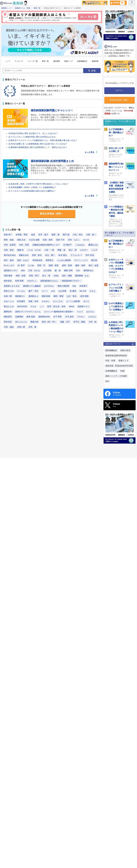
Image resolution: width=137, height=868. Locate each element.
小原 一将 (49, 250)
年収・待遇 (110, 361)
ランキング (19, 61)
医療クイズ (68, 61)
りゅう (80, 312)
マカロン (81, 317)
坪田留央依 (37, 260)
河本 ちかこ (74, 240)
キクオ (86, 240)
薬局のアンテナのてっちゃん (28, 312)
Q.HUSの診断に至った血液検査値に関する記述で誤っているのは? (38, 144)
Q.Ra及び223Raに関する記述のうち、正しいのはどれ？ (33, 133)
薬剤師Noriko (44, 317)
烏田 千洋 (60, 240)
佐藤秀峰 (19, 317)
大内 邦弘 (78, 235)
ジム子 (94, 250)
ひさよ (93, 291)
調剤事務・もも (82, 276)
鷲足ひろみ (9, 291)
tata (74, 286)
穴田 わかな (34, 270)
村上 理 (46, 276)
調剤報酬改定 (111, 350)
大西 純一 (91, 235)
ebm (107, 381)
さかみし (46, 301)
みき (53, 291)
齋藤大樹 (34, 322)
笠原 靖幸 (48, 240)
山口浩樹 (47, 270)
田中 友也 (90, 255)
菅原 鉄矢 (37, 255)
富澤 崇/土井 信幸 (56, 306)
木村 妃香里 (10, 245)
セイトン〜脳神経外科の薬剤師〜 (59, 312)
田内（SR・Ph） (49, 322)
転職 (122, 371)
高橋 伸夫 (33, 301)
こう (42, 306)
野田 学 (41, 265)
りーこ (45, 291)
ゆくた (86, 301)
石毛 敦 (32, 327)
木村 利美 (24, 245)
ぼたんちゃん (21, 322)
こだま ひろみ (34, 250)
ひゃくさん (58, 301)
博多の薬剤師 (63, 286)
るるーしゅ (9, 301)
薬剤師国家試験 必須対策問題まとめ (52, 161)
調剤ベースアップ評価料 (116, 376)
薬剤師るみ (88, 270)
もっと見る (91, 152)
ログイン (132, 3)
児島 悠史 (9, 250)
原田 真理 (67, 265)
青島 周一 (8, 235)
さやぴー (84, 250)
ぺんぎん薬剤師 (64, 260)
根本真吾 (8, 281)
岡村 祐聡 (9, 240)
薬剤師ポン (20, 296)
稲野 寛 (55, 235)
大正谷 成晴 (34, 240)
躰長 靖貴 (31, 317)
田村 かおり (23, 260)
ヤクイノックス (81, 260)
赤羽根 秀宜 (22, 235)
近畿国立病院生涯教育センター (46, 245)
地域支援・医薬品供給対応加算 (119, 366)
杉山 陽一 (50, 255)
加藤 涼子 (65, 322)
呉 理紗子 (68, 245)
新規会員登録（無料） (52, 214)
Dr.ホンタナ (9, 265)
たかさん (92, 317)
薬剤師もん (33, 296)
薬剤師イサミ (84, 306)
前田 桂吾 (21, 276)
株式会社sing (10, 255)
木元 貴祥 (69, 317)
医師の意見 (125, 350)
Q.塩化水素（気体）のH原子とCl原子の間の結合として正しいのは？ (39, 184)
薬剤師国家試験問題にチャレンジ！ (52, 110)
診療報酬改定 (82, 61)
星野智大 (50, 260)
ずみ (78, 270)
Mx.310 (83, 291)
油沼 (33, 235)
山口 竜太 (72, 296)
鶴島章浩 (8, 317)
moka (56, 276)
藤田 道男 (80, 265)
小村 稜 (93, 322)
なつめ (31, 265)
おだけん (90, 312)
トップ (8, 61)
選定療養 (56, 61)
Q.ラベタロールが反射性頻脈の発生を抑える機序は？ (32, 191)
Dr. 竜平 (21, 265)
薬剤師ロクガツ (11, 270)
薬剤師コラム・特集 (23, 8)
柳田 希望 (58, 296)
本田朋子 (83, 286)
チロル (33, 306)
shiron (72, 306)
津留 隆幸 (8, 276)
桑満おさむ (93, 245)
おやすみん (49, 286)
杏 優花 (73, 291)
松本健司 (21, 301)
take (23, 270)
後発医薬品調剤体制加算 (116, 356)
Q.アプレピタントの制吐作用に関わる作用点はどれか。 (33, 137)
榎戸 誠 (66, 235)
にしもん (21, 291)
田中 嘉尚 (9, 260)
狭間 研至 (54, 265)
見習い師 (21, 327)
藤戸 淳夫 (33, 291)
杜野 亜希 (19, 281)
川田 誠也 (9, 327)
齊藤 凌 (61, 250)
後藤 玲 (20, 250)
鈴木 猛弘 (63, 255)
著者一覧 (37, 8)
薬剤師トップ (6, 8)
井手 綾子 (43, 235)
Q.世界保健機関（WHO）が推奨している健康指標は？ (33, 187)
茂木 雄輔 (67, 276)
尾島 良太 (21, 240)
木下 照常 (58, 317)
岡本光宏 (8, 322)
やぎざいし (32, 281)
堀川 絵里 (94, 265)
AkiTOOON (22, 306)
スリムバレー (76, 255)
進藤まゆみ (24, 255)
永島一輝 (8, 296)
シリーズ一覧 (32, 61)
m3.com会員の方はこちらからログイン (52, 221)
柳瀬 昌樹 (46, 296)
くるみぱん (80, 245)
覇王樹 (94, 260)
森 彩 (58, 270)
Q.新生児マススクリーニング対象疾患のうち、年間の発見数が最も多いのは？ (43, 140)
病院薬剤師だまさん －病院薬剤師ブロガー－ (61, 281)
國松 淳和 (68, 270)
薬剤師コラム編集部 (32, 286)
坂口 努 (73, 250)
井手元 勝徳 (79, 322)
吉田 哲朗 (84, 296)
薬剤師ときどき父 (12, 286)
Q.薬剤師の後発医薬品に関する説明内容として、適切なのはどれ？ (38, 147)
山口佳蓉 (62, 291)
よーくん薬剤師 (73, 301)
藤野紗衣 (8, 312)
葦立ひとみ (9, 306)
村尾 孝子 (34, 276)
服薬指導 (95, 61)
